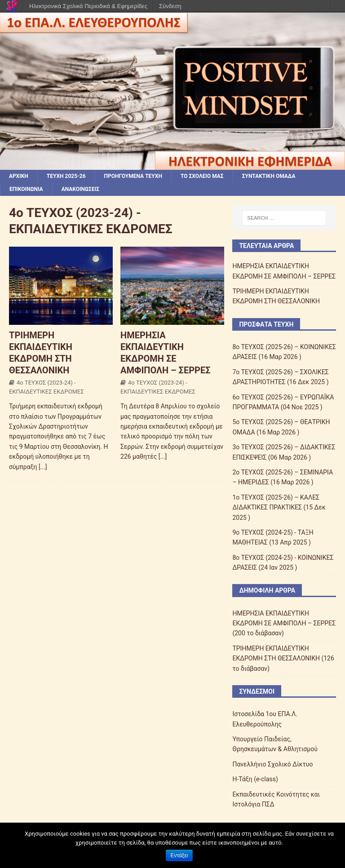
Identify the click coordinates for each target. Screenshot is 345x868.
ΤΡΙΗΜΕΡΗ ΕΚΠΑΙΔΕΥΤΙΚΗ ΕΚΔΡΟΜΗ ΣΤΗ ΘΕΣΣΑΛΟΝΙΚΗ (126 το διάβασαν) (283, 658)
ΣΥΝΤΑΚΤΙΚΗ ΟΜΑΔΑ (269, 176)
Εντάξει (179, 855)
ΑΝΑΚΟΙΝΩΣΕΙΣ (80, 189)
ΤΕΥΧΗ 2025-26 (66, 176)
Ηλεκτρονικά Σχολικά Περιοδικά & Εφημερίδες (88, 6)
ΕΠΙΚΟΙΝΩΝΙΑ (26, 189)
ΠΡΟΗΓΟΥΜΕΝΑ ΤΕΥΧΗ (133, 176)
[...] (43, 467)
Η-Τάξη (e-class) (255, 779)
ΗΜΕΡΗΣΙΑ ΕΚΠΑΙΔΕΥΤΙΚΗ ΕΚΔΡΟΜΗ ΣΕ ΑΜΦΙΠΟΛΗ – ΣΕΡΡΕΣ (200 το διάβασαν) (284, 623)
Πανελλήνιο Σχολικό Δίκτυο (272, 764)
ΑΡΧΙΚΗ (19, 176)
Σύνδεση (170, 6)
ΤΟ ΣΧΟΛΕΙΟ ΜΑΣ (202, 176)
